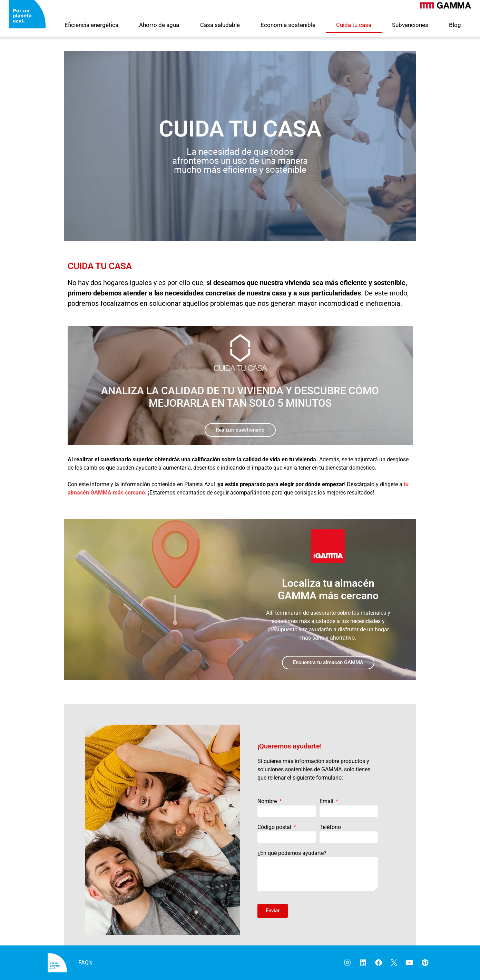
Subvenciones (410, 25)
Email (327, 801)
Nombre (268, 801)
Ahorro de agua (159, 25)
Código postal (275, 827)
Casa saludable (220, 25)
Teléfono (330, 827)
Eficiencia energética (91, 25)
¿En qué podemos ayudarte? (292, 853)
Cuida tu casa (354, 25)
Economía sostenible (288, 25)
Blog (455, 25)
